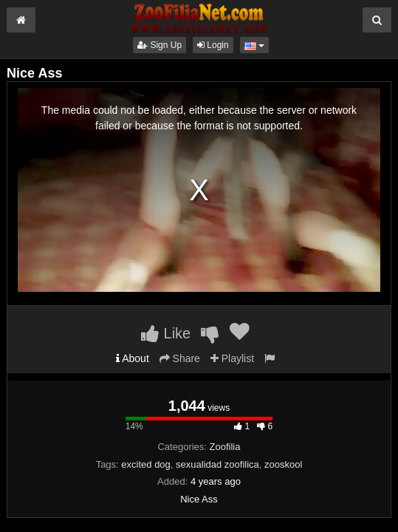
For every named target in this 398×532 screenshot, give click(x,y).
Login (213, 45)
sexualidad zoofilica (217, 464)
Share (180, 358)
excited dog (146, 464)
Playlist (232, 358)
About (133, 358)
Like (166, 333)
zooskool (283, 464)
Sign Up (159, 45)
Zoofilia (225, 447)
